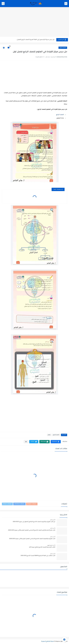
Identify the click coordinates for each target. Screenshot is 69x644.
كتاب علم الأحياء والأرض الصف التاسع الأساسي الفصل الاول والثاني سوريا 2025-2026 (32, 530)
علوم (49, 435)
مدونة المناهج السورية (48, 641)
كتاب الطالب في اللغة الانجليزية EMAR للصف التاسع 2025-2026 (38, 556)
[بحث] (3, 4)
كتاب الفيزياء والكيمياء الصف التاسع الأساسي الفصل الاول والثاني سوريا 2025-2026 (32, 539)
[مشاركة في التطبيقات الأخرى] (26, 442)
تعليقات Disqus (7, 504)
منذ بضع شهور (51, 545)
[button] (56, 442)
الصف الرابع (63, 48)
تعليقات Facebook (19, 504)
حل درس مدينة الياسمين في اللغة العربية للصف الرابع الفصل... (35, 40)
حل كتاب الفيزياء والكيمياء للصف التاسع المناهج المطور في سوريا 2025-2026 (34, 522)
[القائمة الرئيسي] (66, 4)
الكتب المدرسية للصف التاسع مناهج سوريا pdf (42, 547)
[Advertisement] (34, 22)
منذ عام (52, 520)
